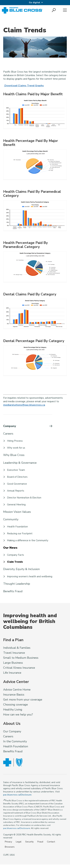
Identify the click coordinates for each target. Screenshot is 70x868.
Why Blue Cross (14, 455)
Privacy (8, 842)
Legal (19, 842)
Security (29, 842)
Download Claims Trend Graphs (23, 86)
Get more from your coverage (23, 700)
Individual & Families (17, 648)
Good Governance (17, 484)
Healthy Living (13, 710)
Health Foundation (17, 527)
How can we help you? (18, 715)
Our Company (12, 731)
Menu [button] (65, 10)
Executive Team (16, 470)
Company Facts (16, 555)
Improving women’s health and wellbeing (30, 576)
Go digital (35, 2)
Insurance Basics (14, 695)
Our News (10, 548)
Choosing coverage (16, 705)
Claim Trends (15, 562)
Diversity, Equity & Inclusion (21, 569)
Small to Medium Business (21, 658)
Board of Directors (17, 477)
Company (10, 426)
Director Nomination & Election (24, 498)
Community (11, 519)
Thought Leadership (17, 584)
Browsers (10, 847)
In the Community (15, 741)
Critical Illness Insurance (19, 668)
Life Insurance (12, 673)
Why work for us (16, 448)
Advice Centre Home (17, 690)
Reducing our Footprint (20, 534)
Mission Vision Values (17, 512)
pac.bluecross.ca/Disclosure (17, 795)
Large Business (13, 663)
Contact (51, 842)
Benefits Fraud (13, 591)
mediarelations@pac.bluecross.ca (24, 405)
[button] (54, 10)
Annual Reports (16, 491)
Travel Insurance (14, 653)
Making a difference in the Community (28, 540)
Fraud (40, 842)
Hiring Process (15, 441)
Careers (8, 434)
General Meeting (16, 505)
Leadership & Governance (20, 463)
